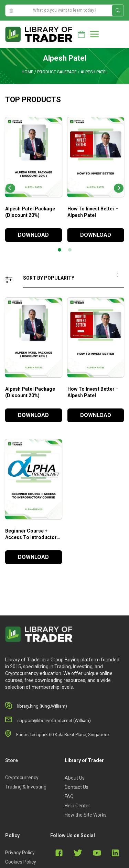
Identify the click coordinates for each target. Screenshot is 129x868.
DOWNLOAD (33, 235)
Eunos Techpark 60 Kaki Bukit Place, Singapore (62, 735)
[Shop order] (73, 278)
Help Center (77, 806)
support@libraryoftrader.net (45, 720)
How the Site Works (86, 815)
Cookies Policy (21, 862)
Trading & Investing (26, 787)
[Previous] (10, 188)
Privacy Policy (20, 853)
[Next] (119, 188)
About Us (75, 778)
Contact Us (77, 787)
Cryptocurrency (22, 778)
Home (28, 72)
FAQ (69, 796)
